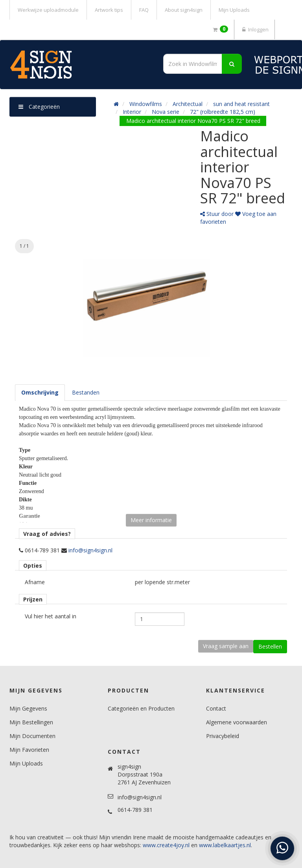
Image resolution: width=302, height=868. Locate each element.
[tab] (40, 393)
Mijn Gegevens (28, 708)
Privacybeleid (223, 736)
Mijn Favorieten (29, 750)
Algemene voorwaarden (237, 722)
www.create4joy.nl (166, 845)
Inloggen (254, 29)
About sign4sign (184, 10)
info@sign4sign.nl (90, 550)
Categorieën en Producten (141, 708)
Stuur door (217, 214)
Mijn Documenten (32, 736)
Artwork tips (109, 10)
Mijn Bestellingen (31, 722)
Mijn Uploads (234, 10)
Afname (35, 582)
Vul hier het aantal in (51, 616)
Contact (216, 708)
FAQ (144, 10)
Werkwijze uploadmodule (48, 10)
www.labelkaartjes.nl (225, 845)
